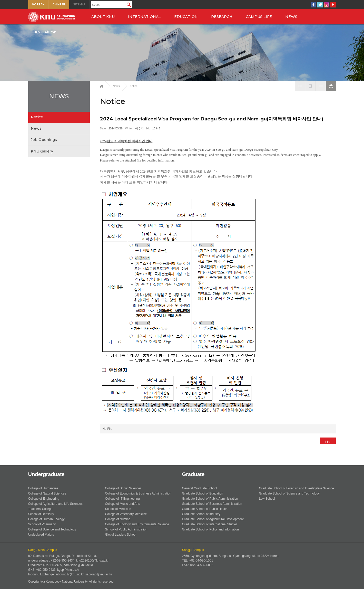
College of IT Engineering (122, 499)
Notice (37, 117)
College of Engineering (44, 499)
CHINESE (59, 4)
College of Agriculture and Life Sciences (55, 504)
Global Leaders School (121, 535)
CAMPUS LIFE (259, 17)
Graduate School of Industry (201, 514)
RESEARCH (222, 17)
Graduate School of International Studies (210, 524)
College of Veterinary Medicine (126, 514)
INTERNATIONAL (144, 17)
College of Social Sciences (123, 488)
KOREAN (38, 4)
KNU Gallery (42, 151)
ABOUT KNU (103, 17)
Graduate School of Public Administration (210, 499)
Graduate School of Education (203, 493)
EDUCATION (186, 17)
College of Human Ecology (46, 519)
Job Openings (44, 140)
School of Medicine (118, 509)
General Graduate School (200, 488)
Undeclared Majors (41, 535)
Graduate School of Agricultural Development (213, 519)
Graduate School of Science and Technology (289, 493)
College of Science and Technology (52, 529)
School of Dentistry (41, 514)
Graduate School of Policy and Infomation (210, 529)
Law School (267, 499)
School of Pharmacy (42, 524)
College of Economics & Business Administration (138, 493)
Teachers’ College (40, 509)
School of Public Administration (126, 529)
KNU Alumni (46, 32)
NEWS (291, 17)
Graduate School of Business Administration (212, 504)
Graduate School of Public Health (205, 509)
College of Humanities (43, 488)
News (36, 128)
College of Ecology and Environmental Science (137, 524)
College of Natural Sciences (47, 493)
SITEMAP (79, 4)
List (326, 442)
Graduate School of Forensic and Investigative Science (297, 488)
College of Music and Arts (123, 504)
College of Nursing (118, 519)
